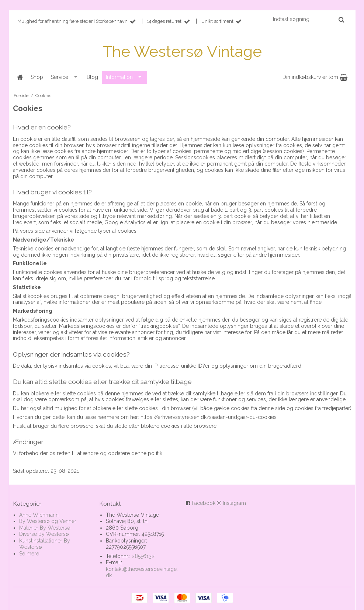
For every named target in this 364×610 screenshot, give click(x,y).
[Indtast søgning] (308, 19)
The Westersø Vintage (182, 51)
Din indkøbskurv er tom (315, 77)
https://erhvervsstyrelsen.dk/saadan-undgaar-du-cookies (209, 417)
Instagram (234, 503)
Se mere (29, 554)
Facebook (204, 503)
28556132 (143, 556)
